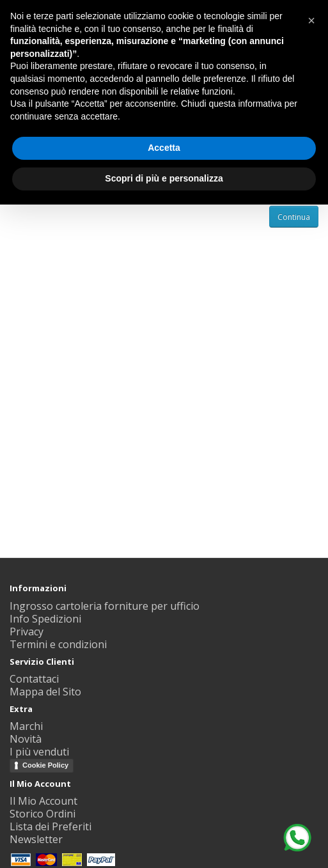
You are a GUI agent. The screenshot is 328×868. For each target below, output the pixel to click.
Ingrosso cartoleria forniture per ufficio (105, 606)
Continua (294, 217)
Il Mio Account (43, 801)
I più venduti (39, 752)
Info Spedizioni (45, 619)
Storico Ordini (43, 814)
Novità (26, 739)
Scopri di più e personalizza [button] (164, 178)
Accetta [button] (164, 148)
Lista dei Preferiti (51, 826)
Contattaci (34, 679)
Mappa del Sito (45, 692)
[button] (311, 20)
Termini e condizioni (58, 644)
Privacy (27, 632)
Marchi (26, 726)
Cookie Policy (45, 765)
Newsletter (36, 839)
